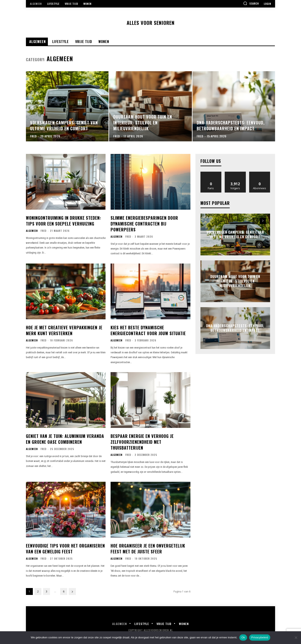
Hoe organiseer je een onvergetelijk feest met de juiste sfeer (148, 549)
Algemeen (32, 231)
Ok (243, 637)
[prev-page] (255, 221)
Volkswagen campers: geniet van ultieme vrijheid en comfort (235, 234)
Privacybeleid (260, 637)
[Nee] (296, 638)
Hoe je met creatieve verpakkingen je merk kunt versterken (64, 330)
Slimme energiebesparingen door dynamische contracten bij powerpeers (144, 224)
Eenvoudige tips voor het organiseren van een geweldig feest (65, 549)
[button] (251, 3)
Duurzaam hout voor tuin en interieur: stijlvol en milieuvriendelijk (235, 281)
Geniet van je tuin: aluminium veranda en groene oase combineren (65, 439)
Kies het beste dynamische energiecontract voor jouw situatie (148, 330)
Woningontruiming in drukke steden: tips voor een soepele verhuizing (63, 221)
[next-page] (72, 591)
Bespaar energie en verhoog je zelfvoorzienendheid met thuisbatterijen (142, 442)
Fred (43, 231)
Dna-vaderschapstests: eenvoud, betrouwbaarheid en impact (235, 328)
